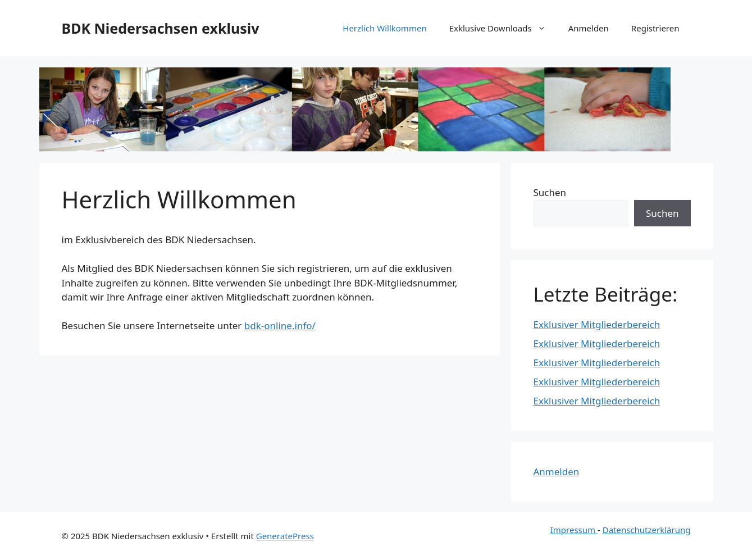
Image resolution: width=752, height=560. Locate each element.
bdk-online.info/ (280, 325)
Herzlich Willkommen (384, 28)
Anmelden (589, 28)
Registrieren (655, 28)
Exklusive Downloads (503, 28)
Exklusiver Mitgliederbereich (597, 324)
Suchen (550, 192)
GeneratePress (285, 536)
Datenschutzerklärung (647, 530)
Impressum (574, 530)
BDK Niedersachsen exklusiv (161, 28)
